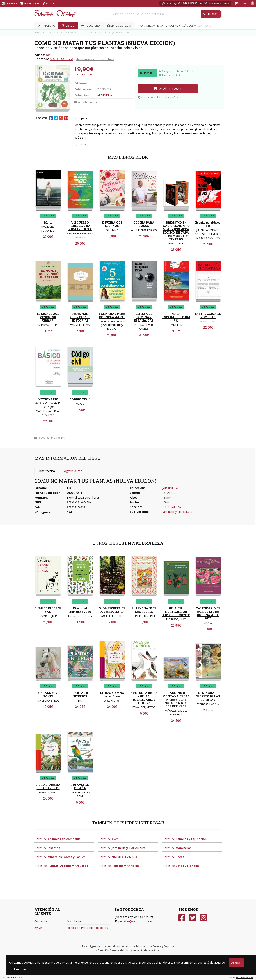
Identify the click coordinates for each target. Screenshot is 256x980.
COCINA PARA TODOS (144, 224)
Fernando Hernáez (244, 977)
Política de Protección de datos (87, 928)
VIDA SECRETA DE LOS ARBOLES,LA (112, 610)
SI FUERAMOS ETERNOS (112, 224)
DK (48, 55)
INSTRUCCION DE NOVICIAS (208, 315)
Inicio (39, 32)
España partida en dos (208, 224)
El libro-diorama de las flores (112, 695)
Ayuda (38, 928)
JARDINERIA (104, 95)
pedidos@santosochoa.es (214, 3)
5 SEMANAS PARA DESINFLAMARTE (112, 315)
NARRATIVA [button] (146, 26)
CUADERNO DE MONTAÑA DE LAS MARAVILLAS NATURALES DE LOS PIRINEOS (176, 700)
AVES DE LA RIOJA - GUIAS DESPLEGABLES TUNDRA (144, 698)
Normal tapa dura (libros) (84, 497)
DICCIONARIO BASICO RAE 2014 (48, 401)
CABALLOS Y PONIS (48, 695)
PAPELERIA (46, 26)
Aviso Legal (74, 921)
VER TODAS (204, 26)
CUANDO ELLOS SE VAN (48, 610)
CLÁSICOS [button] (188, 26)
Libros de (57, 839)
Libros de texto (119, 26)
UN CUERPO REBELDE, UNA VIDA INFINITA (80, 226)
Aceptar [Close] (236, 963)
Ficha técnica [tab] (46, 471)
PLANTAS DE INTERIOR (80, 695)
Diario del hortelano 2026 (80, 610)
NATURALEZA (61, 59)
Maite (48, 222)
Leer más (20, 969)
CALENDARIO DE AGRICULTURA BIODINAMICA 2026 (208, 613)
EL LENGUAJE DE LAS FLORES (144, 610)
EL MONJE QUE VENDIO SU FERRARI (48, 317)
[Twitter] (193, 918)
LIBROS (68, 26)
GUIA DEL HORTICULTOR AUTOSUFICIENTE (176, 612)
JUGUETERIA (91, 26)
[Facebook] (182, 918)
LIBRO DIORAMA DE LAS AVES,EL (48, 786)
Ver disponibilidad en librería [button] (157, 97)
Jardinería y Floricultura (95, 59)
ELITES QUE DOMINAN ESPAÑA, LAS (144, 317)
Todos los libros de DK (49, 438)
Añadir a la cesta (167, 88)
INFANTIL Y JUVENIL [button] (168, 26)
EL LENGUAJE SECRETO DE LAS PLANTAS (208, 696)
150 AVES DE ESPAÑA (80, 786)
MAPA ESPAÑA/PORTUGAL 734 (177, 317)
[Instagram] (203, 918)
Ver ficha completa (87, 102)
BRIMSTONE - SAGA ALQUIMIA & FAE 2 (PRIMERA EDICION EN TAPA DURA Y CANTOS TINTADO (176, 231)
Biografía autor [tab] (72, 471)
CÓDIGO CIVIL (80, 399)
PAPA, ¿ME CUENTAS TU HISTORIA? (80, 317)
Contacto (41, 921)
